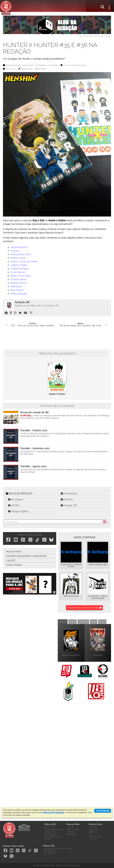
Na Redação (41, 65)
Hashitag (70, 832)
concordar (103, 811)
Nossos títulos (14, 551)
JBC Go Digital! (95, 837)
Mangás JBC (106, 36)
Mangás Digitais (18, 511)
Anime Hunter (18, 258)
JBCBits (14, 505)
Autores (48, 839)
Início (81, 36)
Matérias (67, 499)
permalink (42, 69)
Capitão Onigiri (18, 265)
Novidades (53, 65)
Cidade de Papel (19, 269)
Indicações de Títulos (53, 837)
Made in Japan (73, 829)
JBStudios (93, 832)
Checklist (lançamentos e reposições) (26, 556)
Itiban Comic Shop (20, 276)
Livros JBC (93, 839)
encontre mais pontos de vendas (84, 608)
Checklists (93, 827)
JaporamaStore (19, 247)
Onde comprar (14, 565)
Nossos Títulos (50, 832)
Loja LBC (70, 827)
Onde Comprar (50, 834)
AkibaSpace (72, 834)
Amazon (15, 251)
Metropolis (16, 286)
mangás (82, 65)
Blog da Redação (92, 36)
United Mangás (19, 294)
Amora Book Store (21, 254)
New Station (17, 290)
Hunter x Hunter (70, 65)
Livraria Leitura (18, 279)
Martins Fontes (18, 283)
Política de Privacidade (53, 812)
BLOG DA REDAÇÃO (19, 493)
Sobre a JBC (49, 827)
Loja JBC (11, 560)
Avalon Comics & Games (24, 262)
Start (91, 834)
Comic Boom (18, 272)
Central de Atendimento (54, 829)
